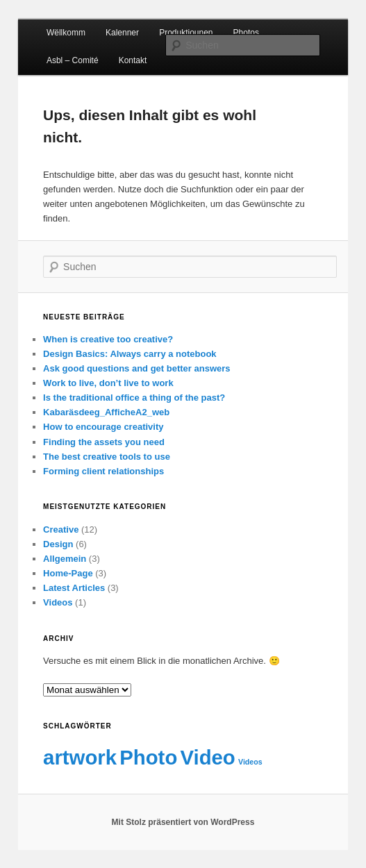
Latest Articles (74, 588)
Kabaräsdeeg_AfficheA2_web (106, 412)
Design (58, 544)
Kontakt (133, 60)
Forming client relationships (103, 471)
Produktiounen (186, 33)
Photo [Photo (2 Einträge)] (148, 757)
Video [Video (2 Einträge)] (207, 757)
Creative (61, 529)
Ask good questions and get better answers (136, 368)
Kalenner (122, 33)
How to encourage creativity (103, 427)
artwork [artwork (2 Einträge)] (80, 757)
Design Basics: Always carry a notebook (130, 354)
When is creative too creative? (108, 339)
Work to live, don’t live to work (108, 383)
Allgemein (65, 559)
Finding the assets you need (104, 442)
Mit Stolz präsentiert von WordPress (183, 822)
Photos (246, 33)
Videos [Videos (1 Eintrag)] (250, 762)
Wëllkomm (66, 33)
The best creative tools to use (107, 457)
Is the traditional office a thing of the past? (134, 398)
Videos (58, 602)
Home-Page (68, 573)
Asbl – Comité (73, 60)
